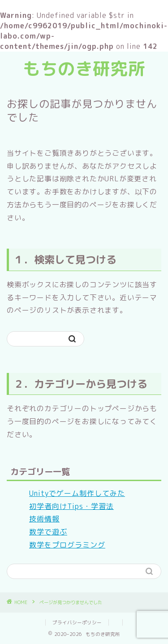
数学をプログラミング (67, 545)
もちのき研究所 (84, 69)
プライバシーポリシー (77, 622)
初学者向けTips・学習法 (71, 506)
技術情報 (44, 519)
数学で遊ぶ (48, 532)
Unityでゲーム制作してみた (77, 493)
